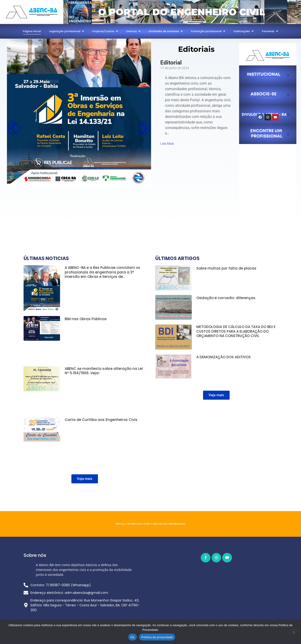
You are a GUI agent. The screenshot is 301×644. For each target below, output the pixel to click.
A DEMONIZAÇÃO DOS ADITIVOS (223, 357)
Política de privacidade (157, 637)
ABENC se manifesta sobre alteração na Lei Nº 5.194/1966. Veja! (104, 371)
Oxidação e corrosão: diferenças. (226, 298)
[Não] (294, 632)
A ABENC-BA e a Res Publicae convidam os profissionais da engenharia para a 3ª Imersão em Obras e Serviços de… (102, 272)
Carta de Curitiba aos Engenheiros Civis (101, 420)
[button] (144, 128)
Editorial (171, 63)
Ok (132, 637)
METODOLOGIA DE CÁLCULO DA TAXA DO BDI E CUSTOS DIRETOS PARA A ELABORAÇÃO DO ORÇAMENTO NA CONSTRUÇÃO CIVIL (236, 331)
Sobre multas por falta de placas (226, 268)
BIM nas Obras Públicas (86, 319)
